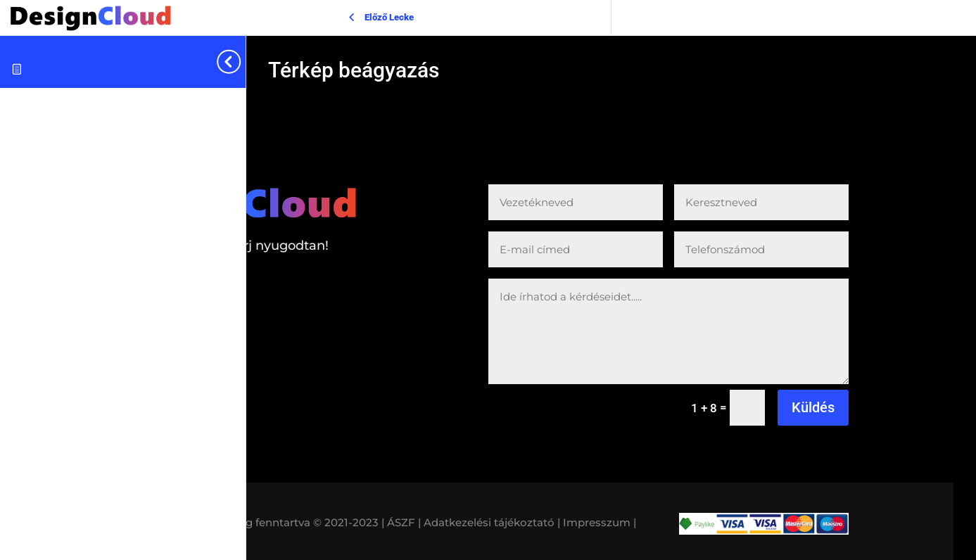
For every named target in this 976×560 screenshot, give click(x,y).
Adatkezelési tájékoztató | (492, 522)
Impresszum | (600, 522)
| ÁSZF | (401, 522)
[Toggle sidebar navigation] (241, 62)
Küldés (813, 407)
